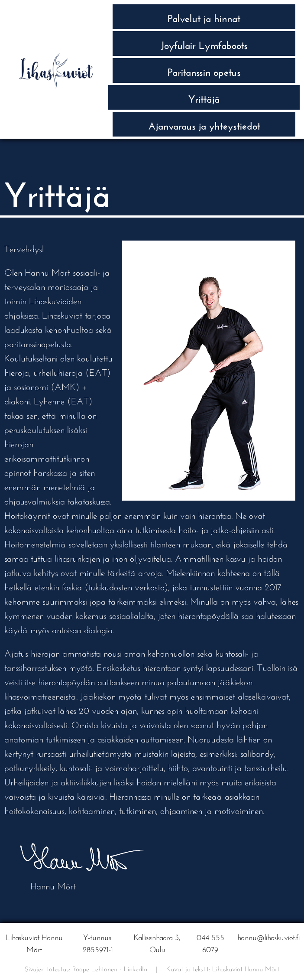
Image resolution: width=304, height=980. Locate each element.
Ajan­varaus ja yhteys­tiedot (204, 124)
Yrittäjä (204, 97)
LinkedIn (136, 968)
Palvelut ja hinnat (204, 17)
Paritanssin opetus (204, 70)
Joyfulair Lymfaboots (204, 44)
